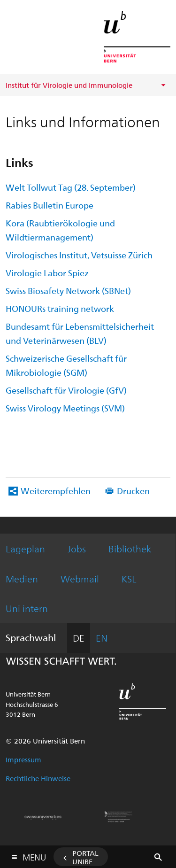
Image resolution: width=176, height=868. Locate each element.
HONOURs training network (60, 308)
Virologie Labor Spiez (47, 273)
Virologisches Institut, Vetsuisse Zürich (79, 255)
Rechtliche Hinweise (38, 778)
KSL (129, 578)
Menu (34, 855)
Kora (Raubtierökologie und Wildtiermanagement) (60, 230)
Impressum (23, 759)
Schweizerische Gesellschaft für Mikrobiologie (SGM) (66, 365)
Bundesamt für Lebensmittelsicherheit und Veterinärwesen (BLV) (80, 333)
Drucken (133, 491)
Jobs (77, 548)
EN (102, 638)
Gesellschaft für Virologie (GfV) (66, 390)
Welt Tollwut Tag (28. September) (71, 187)
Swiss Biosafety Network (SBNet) (68, 291)
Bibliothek (130, 548)
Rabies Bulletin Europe (50, 205)
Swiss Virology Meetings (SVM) (65, 408)
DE (79, 638)
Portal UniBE (85, 857)
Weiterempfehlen (56, 491)
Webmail (80, 578)
